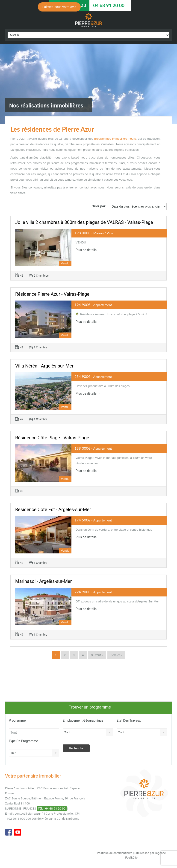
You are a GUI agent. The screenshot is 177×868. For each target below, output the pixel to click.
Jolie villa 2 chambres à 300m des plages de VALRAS (69, 222)
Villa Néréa (26, 366)
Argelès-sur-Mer (57, 366)
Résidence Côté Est (35, 509)
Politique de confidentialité (115, 853)
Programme (17, 720)
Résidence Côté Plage (38, 438)
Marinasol (25, 581)
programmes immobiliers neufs (115, 139)
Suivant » (97, 655)
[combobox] (88, 732)
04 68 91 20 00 (109, 5)
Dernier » (116, 655)
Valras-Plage (140, 222)
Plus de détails (88, 250)
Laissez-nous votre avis (59, 7)
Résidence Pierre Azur (38, 294)
